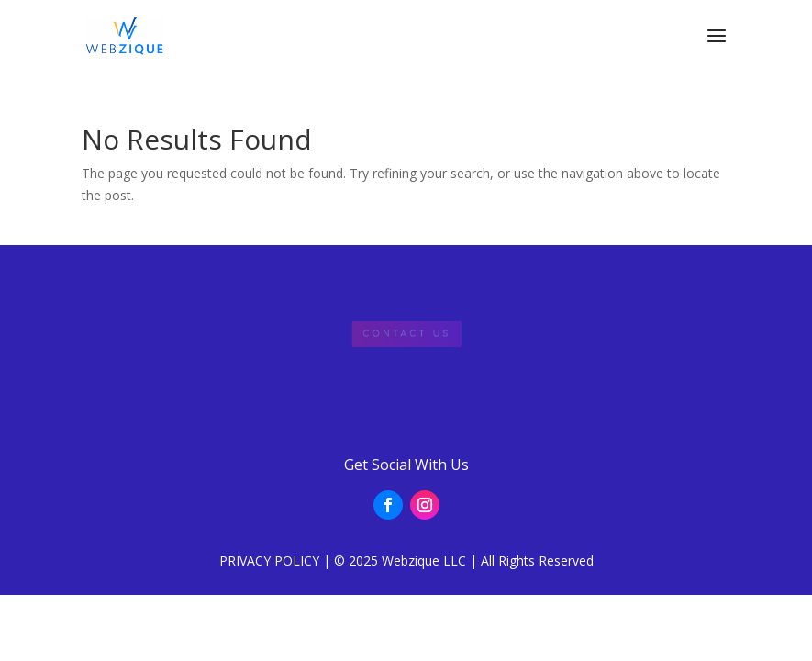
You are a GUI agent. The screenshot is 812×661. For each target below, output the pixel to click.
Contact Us (406, 334)
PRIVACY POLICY (269, 560)
